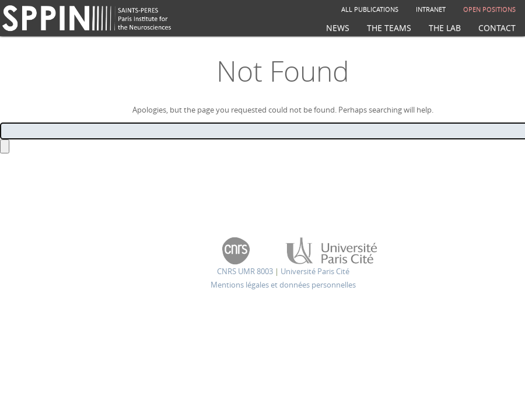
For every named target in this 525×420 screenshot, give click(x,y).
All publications (370, 9)
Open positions (489, 9)
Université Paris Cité (315, 271)
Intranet (431, 9)
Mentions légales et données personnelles (283, 285)
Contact (497, 28)
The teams (389, 28)
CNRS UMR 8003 (245, 271)
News (338, 28)
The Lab (445, 28)
